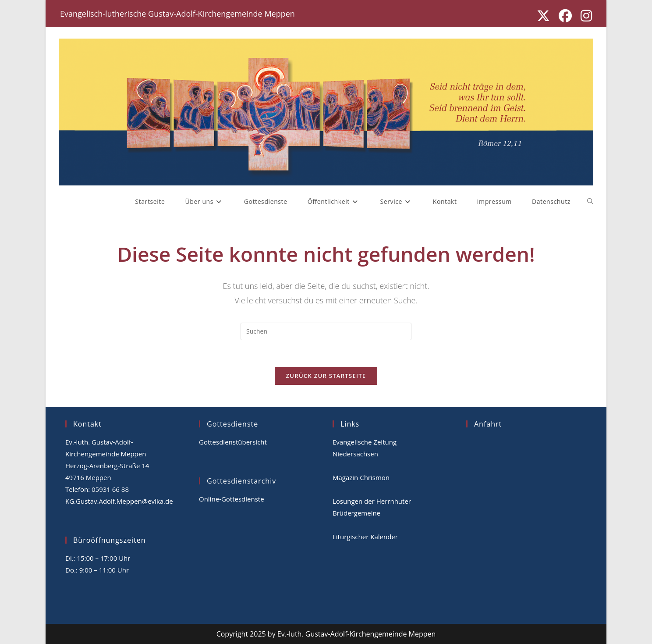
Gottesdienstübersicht (233, 442)
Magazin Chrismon (361, 477)
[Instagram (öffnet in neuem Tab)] (584, 16)
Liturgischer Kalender (365, 537)
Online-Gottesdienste (232, 499)
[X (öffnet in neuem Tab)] (543, 16)
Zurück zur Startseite (326, 376)
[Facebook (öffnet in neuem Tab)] (565, 16)
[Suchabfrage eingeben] (326, 331)
